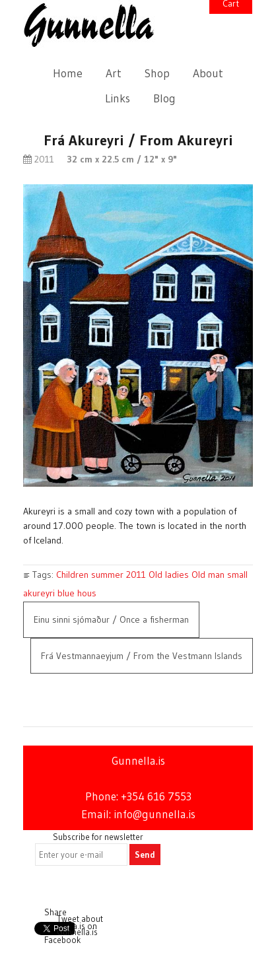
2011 (136, 575)
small (237, 575)
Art (114, 73)
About (208, 73)
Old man (208, 575)
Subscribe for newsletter (98, 837)
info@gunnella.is (155, 814)
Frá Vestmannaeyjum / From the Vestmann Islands (142, 656)
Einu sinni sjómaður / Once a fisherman (111, 619)
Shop (157, 73)
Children (72, 575)
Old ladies (169, 575)
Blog (164, 98)
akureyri (39, 593)
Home (68, 73)
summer (107, 575)
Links (118, 98)
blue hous (77, 593)
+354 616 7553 (156, 796)
